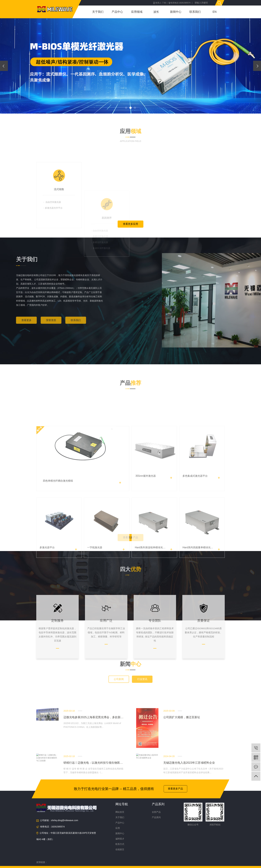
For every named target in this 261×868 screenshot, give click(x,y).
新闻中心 (176, 12)
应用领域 (137, 12)
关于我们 (98, 12)
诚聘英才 (120, 839)
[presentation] (4, 66)
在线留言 (120, 849)
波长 (156, 12)
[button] (126, 108)
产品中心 (117, 12)
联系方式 (120, 844)
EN (215, 12)
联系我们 (195, 12)
